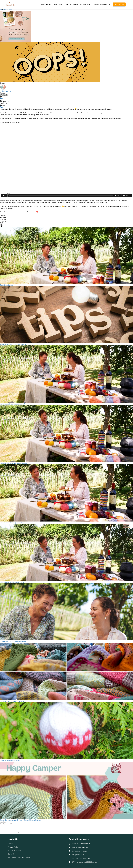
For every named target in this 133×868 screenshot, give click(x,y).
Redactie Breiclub (6, 91)
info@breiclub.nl (78, 855)
